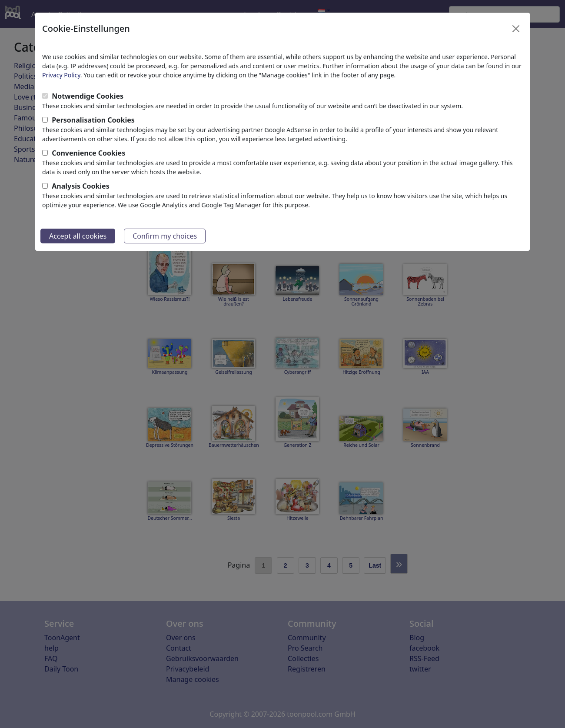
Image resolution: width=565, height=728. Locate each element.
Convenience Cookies (88, 153)
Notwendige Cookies (88, 96)
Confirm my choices (165, 236)
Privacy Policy (61, 75)
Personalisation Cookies (93, 120)
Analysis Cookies (81, 186)
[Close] (516, 29)
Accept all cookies (78, 236)
